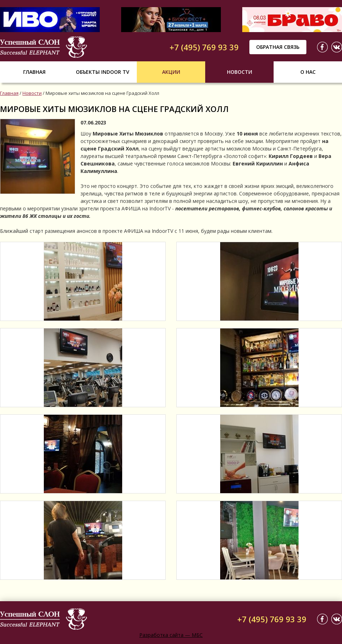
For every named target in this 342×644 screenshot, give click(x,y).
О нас (308, 72)
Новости (240, 72)
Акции (171, 72)
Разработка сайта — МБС (171, 635)
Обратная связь (278, 47)
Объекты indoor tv (103, 72)
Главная (34, 72)
